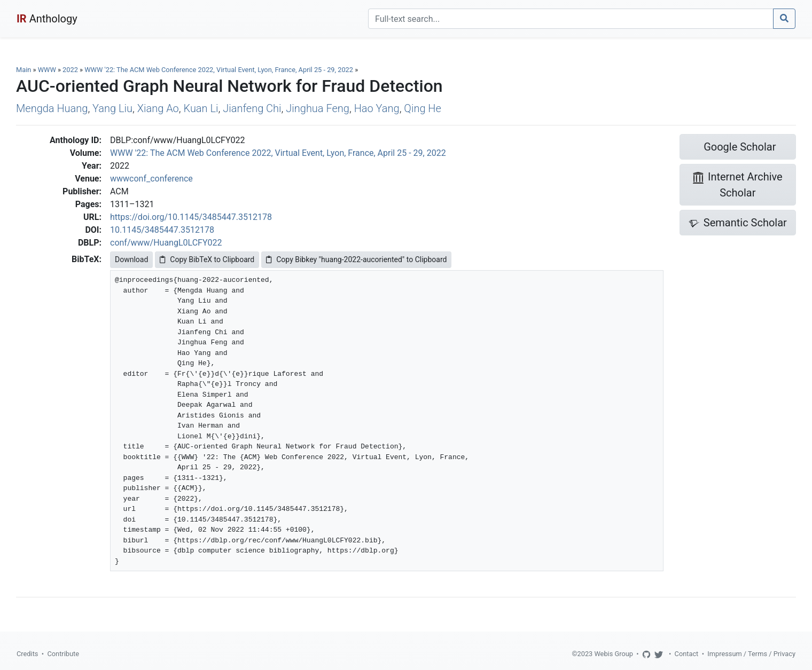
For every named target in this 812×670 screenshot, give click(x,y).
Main (24, 70)
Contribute (63, 654)
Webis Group (614, 654)
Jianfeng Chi (252, 108)
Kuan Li (201, 108)
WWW (47, 70)
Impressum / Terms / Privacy (751, 654)
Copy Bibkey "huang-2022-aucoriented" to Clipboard (356, 259)
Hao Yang (377, 108)
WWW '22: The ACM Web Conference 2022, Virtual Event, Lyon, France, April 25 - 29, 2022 (220, 70)
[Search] (571, 19)
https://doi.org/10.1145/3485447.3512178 (191, 217)
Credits (27, 654)
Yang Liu (112, 108)
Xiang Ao (158, 108)
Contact (687, 654)
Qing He (422, 108)
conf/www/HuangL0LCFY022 (166, 243)
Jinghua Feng (318, 108)
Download (131, 259)
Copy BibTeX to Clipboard (207, 259)
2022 (70, 70)
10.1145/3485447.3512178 (162, 230)
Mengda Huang (52, 108)
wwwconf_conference (151, 179)
